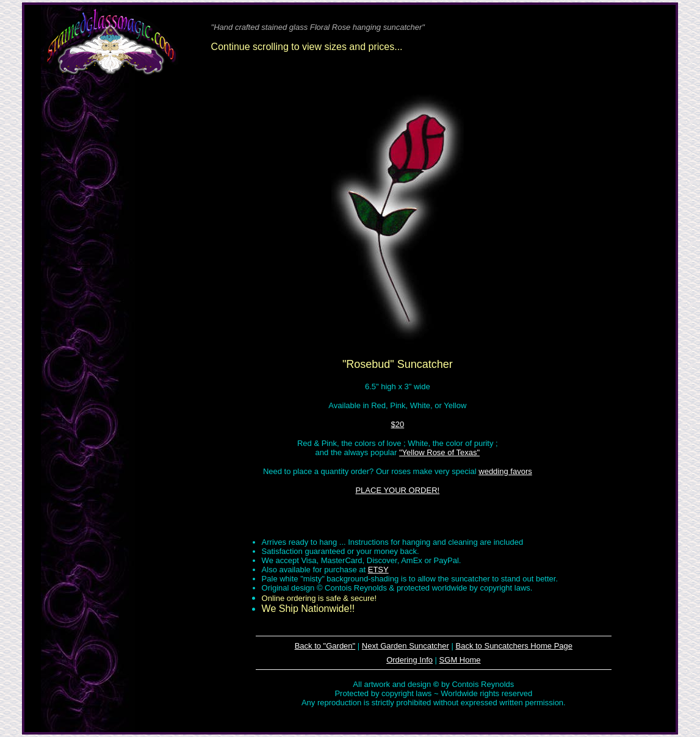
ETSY (378, 570)
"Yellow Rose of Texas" (439, 452)
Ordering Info (410, 660)
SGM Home (460, 660)
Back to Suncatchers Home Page (514, 646)
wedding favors (505, 471)
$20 (397, 424)
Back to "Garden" (325, 646)
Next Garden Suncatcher (406, 646)
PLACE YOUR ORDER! (397, 490)
